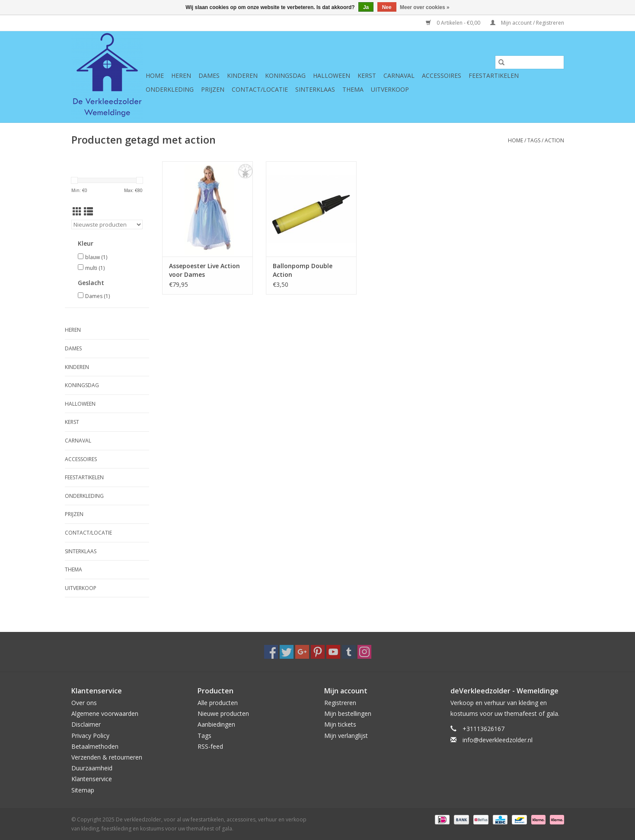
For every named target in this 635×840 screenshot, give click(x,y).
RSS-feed (210, 746)
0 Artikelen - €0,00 (454, 23)
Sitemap (83, 790)
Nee (387, 7)
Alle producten (218, 703)
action (554, 140)
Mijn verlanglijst (346, 736)
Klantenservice (92, 779)
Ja (366, 7)
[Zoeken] (530, 62)
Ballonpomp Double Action (303, 270)
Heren (181, 75)
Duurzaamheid (92, 768)
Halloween (332, 75)
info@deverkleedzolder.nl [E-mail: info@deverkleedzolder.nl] (498, 740)
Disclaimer (86, 724)
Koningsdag (285, 75)
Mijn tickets (340, 724)
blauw (96, 257)
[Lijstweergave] (88, 212)
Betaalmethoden (95, 746)
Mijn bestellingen (348, 713)
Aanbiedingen (216, 724)
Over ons (84, 703)
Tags (534, 140)
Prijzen (213, 89)
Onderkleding (170, 89)
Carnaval (399, 75)
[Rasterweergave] (77, 212)
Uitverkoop (390, 89)
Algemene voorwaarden (105, 713)
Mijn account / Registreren (527, 23)
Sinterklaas (315, 89)
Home (155, 75)
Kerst (367, 75)
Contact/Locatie (260, 89)
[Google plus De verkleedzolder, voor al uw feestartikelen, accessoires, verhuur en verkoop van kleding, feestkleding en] (302, 652)
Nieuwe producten (223, 713)
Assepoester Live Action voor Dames (204, 270)
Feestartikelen (494, 75)
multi (95, 268)
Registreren (340, 703)
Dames (209, 75)
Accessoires (442, 75)
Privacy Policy (90, 736)
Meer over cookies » (425, 7)
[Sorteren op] (107, 224)
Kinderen (242, 75)
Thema (353, 89)
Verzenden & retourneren (107, 757)
